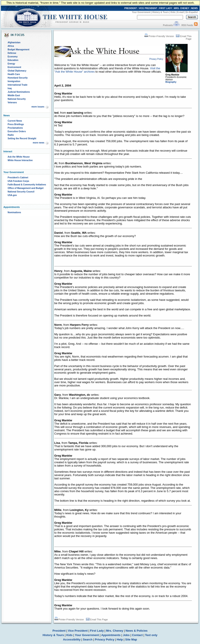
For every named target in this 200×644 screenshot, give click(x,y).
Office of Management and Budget (26, 188)
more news (38, 143)
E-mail (181, 12)
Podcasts (168, 25)
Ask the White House (19, 157)
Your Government (141, 12)
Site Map (131, 639)
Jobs (126, 635)
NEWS (194, 8)
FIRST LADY (166, 8)
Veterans (12, 103)
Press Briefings (16, 124)
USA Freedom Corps (18, 181)
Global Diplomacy (17, 71)
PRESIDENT (130, 8)
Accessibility (72, 639)
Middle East (14, 95)
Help (120, 639)
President (59, 631)
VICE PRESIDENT (148, 8)
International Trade (18, 85)
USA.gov (12, 195)
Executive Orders (17, 131)
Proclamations (15, 128)
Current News (15, 121)
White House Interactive (20, 160)
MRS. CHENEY (182, 8)
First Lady (97, 631)
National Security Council (21, 192)
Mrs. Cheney (115, 631)
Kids (173, 12)
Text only (151, 635)
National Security (17, 99)
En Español (192, 12)
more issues (38, 107)
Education (13, 60)
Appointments (111, 635)
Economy (13, 57)
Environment (14, 67)
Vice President (78, 631)
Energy (11, 64)
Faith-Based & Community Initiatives (27, 185)
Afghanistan (14, 42)
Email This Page (97, 620)
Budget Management (19, 50)
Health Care (14, 74)
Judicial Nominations (19, 92)
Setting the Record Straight (22, 138)
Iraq (10, 88)
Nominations (14, 212)
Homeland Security (18, 78)
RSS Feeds (187, 25)
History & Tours (160, 12)
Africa (11, 46)
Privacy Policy (105, 639)
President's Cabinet (18, 178)
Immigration (14, 81)
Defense (12, 53)
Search (88, 639)
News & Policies (137, 631)
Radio (11, 135)
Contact (137, 635)
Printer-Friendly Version (159, 36)
